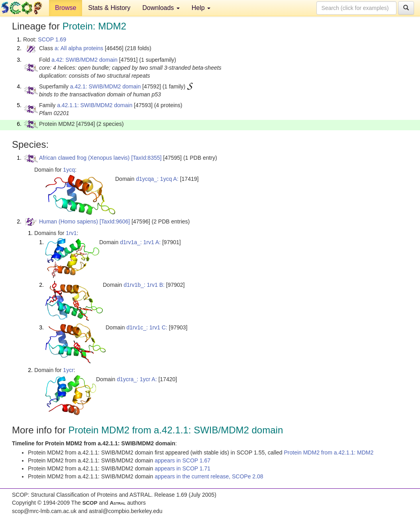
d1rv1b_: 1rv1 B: (144, 285)
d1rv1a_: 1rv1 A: (140, 242)
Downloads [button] (161, 8)
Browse (66, 8)
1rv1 (71, 233)
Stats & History (109, 8)
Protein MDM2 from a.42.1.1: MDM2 (329, 452)
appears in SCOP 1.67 (183, 460)
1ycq (69, 170)
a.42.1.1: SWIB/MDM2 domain (95, 105)
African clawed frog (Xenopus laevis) (84, 158)
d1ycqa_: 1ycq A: (157, 179)
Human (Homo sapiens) (69, 221)
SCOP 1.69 (52, 39)
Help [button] (201, 8)
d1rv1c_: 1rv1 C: (147, 327)
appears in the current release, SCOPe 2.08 (209, 476)
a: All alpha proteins (79, 48)
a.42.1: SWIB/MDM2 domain (105, 86)
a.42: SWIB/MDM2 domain (84, 60)
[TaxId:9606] (115, 221)
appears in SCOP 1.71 (183, 468)
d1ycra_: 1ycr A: (137, 379)
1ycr (68, 370)
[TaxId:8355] (146, 158)
